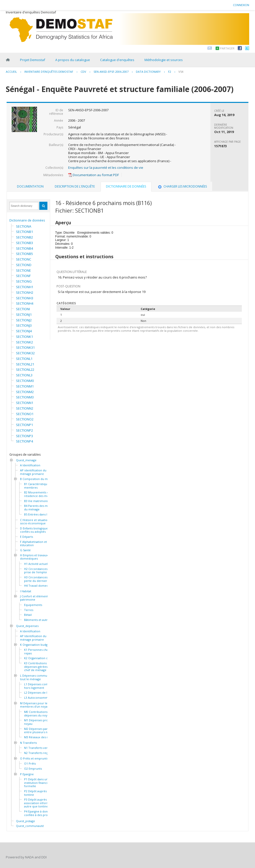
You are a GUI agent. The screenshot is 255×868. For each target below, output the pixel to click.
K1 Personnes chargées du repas (42, 651)
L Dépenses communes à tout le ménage (37, 677)
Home (8, 60)
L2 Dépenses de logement (42, 693)
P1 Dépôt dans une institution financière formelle (38, 783)
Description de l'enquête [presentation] (75, 186)
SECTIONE (23, 270)
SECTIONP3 (24, 436)
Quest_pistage (25, 821)
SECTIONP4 (24, 441)
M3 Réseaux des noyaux (40, 737)
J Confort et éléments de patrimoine (37, 598)
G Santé (25, 550)
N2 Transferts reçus (37, 753)
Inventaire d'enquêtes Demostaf (49, 72)
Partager (227, 48)
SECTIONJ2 (24, 320)
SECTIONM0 (25, 381)
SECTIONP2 (24, 430)
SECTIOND (24, 265)
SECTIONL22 (25, 370)
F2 (170, 72)
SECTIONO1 (25, 414)
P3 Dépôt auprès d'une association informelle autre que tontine (40, 803)
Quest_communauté (30, 826)
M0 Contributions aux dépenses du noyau (39, 714)
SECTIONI (23, 309)
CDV (83, 72)
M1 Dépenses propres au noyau (41, 722)
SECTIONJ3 (24, 325)
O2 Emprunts (33, 769)
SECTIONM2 (25, 392)
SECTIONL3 (24, 375)
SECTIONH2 (25, 292)
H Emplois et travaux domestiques (34, 557)
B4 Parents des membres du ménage (41, 507)
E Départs (26, 537)
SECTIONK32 (25, 353)
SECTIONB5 (24, 254)
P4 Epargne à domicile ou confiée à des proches (41, 813)
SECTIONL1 (24, 359)
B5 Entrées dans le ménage (42, 514)
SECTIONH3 (25, 298)
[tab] (30, 187)
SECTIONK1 (24, 337)
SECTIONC (24, 259)
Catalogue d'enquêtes (117, 60)
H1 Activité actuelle (37, 564)
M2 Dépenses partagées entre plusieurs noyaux (40, 731)
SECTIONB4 (24, 248)
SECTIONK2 (24, 342)
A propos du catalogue (73, 60)
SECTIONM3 (25, 397)
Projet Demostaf (33, 60)
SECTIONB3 (24, 243)
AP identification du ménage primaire (33, 472)
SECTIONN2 (25, 408)
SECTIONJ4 (24, 331)
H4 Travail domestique (39, 586)
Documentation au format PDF (94, 175)
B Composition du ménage (38, 479)
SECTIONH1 (25, 287)
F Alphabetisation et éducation (33, 543)
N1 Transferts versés (38, 748)
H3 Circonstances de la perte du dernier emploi (41, 579)
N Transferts (28, 743)
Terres (29, 610)
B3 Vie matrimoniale (38, 501)
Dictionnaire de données (27, 220)
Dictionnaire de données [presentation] (126, 186)
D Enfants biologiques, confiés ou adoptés (35, 530)
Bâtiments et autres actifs (41, 620)
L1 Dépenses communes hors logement (41, 686)
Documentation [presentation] (30, 186)
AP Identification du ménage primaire (33, 638)
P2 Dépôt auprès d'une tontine (40, 793)
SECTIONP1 (24, 425)
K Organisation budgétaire (38, 645)
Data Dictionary (148, 72)
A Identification (30, 465)
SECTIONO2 (25, 419)
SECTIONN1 (25, 403)
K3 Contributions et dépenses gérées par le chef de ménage (40, 667)
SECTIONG (24, 281)
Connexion (241, 5)
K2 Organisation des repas (42, 658)
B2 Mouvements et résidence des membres (41, 494)
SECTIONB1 (24, 232)
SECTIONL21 (25, 364)
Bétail (28, 615)
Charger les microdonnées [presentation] (182, 186)
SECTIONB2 (24, 237)
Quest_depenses (27, 626)
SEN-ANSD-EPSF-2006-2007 (111, 72)
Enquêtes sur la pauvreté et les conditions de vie (106, 168)
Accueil (11, 72)
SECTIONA (24, 226)
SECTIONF (23, 276)
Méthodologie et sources (164, 60)
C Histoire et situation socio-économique (35, 522)
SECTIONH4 (25, 303)
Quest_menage (26, 460)
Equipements (33, 605)
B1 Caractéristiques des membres (40, 486)
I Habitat (26, 591)
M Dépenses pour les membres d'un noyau (35, 705)
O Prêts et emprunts (34, 759)
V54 (181, 72)
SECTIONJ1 (24, 315)
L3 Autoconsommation (39, 698)
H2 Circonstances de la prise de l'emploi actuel (40, 571)
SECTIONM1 (25, 386)
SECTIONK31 (25, 347)
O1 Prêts (30, 764)
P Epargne (27, 774)
